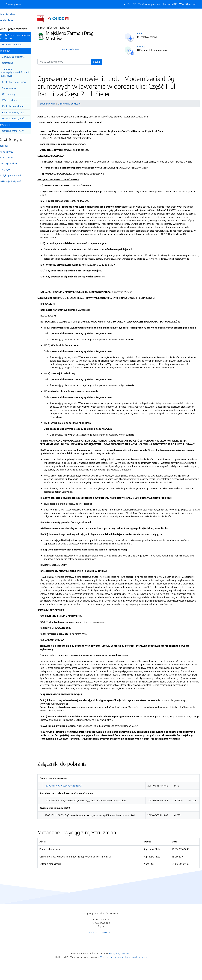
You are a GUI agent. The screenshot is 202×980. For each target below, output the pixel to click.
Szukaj (99, 62)
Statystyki (9, 169)
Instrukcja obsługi (12, 163)
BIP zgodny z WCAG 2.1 (120, 967)
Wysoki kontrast (188, 4)
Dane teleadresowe (17, 44)
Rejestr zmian (11, 157)
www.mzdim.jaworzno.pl (101, 946)
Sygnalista (10, 125)
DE (134, 4)
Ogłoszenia (12, 63)
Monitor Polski (11, 20)
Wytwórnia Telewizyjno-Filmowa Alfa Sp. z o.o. (124, 971)
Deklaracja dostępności (18, 118)
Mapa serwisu (11, 152)
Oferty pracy (13, 94)
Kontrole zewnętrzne (17, 106)
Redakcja (8, 146)
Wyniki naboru (14, 100)
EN (129, 4)
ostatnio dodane (74, 49)
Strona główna (14, 4)
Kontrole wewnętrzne (18, 112)
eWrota (143, 46)
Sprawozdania (14, 88)
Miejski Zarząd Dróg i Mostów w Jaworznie (19, 37)
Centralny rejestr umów (19, 82)
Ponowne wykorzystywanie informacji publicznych (19, 72)
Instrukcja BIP (170, 4)
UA (123, 4)
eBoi (142, 33)
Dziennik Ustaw (12, 14)
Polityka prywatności (14, 175)
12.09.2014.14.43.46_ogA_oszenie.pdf (67, 799)
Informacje (10, 51)
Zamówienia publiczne (18, 57)
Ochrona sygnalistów (17, 131)
